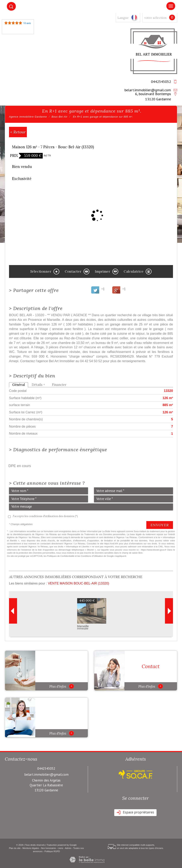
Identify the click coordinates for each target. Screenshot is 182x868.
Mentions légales (31, 848)
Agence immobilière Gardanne (28, 117)
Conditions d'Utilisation (92, 556)
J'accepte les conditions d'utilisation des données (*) (45, 516)
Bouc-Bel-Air (59, 117)
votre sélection (155, 18)
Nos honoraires (48, 848)
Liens (61, 848)
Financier (59, 385)
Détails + (38, 385)
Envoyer (160, 525)
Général (19, 385)
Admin (68, 848)
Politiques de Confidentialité (61, 556)
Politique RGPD (52, 851)
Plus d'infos (62, 686)
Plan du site (15, 848)
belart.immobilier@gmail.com (148, 90)
